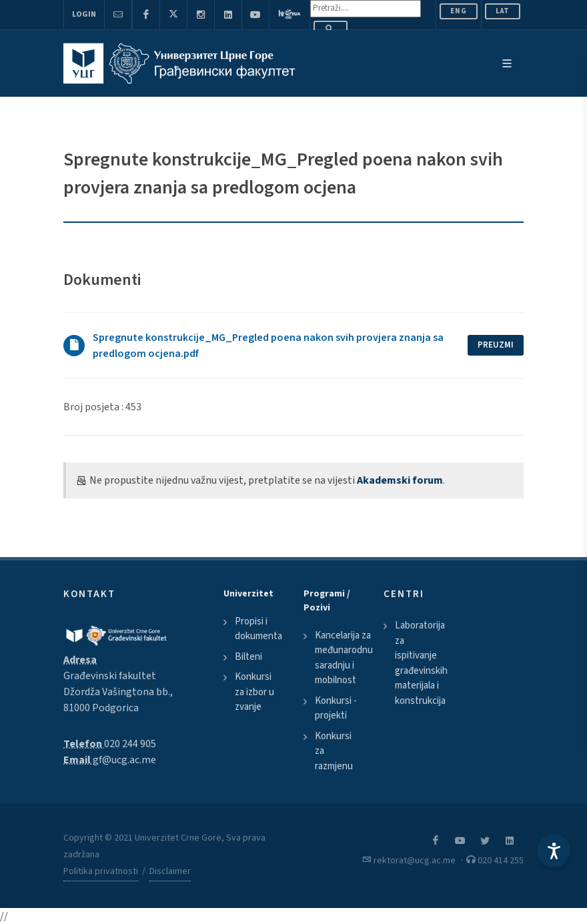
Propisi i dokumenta (258, 629)
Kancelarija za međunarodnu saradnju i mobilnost (344, 658)
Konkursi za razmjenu (334, 751)
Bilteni (248, 657)
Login (84, 14)
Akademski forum (400, 480)
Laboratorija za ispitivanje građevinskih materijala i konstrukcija (421, 663)
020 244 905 (130, 744)
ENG (459, 11)
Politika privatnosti (101, 871)
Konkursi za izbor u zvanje (254, 692)
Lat (503, 11)
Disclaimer (170, 871)
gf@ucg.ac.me (124, 760)
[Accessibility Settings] (554, 851)
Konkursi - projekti (336, 709)
